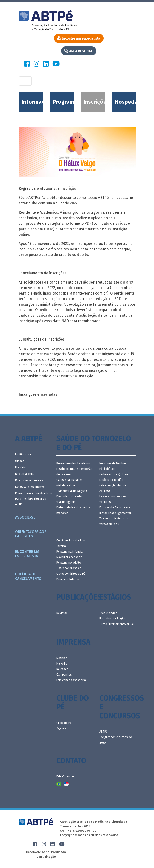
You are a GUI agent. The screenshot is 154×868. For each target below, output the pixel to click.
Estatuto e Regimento (30, 487)
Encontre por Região (113, 618)
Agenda (61, 728)
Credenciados (108, 613)
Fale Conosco (65, 776)
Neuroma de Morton (113, 463)
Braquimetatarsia (68, 579)
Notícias (62, 658)
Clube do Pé (64, 723)
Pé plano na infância (70, 551)
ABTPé (104, 732)
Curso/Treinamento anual (116, 624)
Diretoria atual (25, 474)
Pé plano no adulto (69, 563)
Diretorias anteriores (29, 480)
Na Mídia (62, 663)
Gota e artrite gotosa (114, 474)
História (20, 467)
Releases (62, 669)
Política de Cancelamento (28, 576)
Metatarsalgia (66, 485)
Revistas (62, 613)
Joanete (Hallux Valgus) (72, 491)
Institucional (23, 454)
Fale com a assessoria (71, 680)
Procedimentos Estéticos (73, 463)
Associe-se (25, 517)
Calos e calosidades (70, 480)
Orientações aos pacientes (31, 534)
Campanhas (64, 675)
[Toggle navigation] (25, 81)
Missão (20, 461)
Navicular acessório (69, 557)
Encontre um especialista (27, 554)
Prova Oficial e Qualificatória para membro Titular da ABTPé (34, 499)
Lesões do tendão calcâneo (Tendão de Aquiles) (113, 485)
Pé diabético (107, 469)
